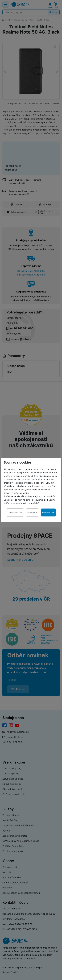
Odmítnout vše (15, 512)
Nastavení (32, 512)
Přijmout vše (48, 512)
